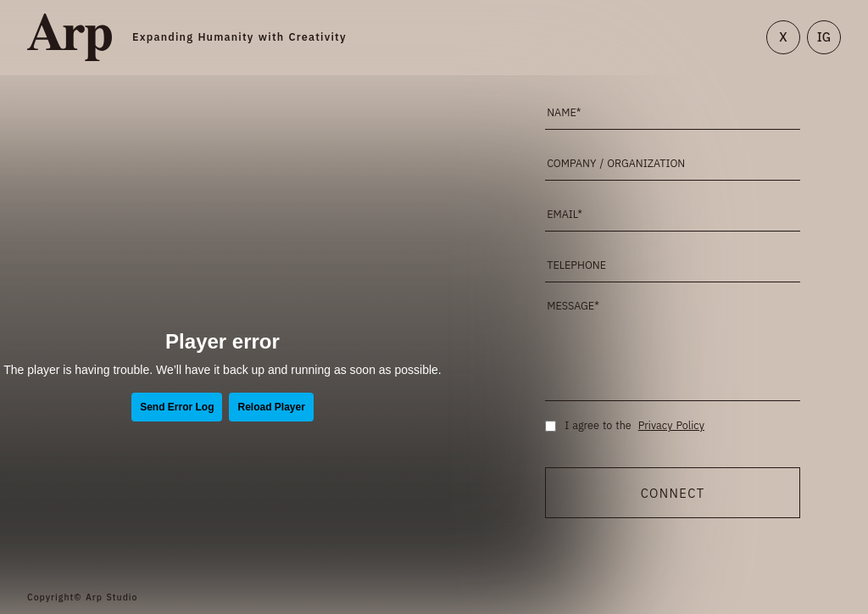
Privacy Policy (671, 426)
